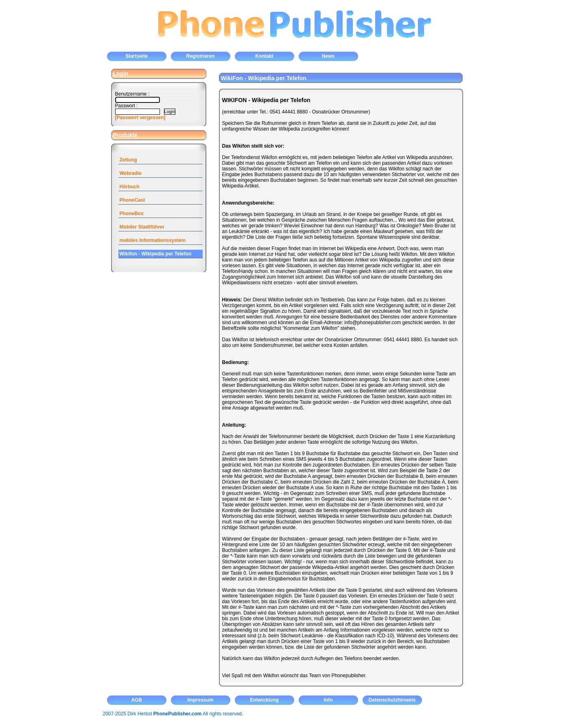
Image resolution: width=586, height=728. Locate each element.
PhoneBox (132, 214)
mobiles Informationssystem (153, 240)
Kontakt (264, 56)
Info (328, 700)
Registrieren (200, 56)
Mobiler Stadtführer (142, 227)
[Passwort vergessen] (140, 118)
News (328, 56)
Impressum (200, 700)
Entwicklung (264, 700)
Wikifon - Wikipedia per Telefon (156, 254)
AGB (137, 700)
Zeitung (128, 160)
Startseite (137, 56)
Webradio (131, 173)
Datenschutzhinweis (392, 700)
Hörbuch (130, 187)
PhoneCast (132, 200)
